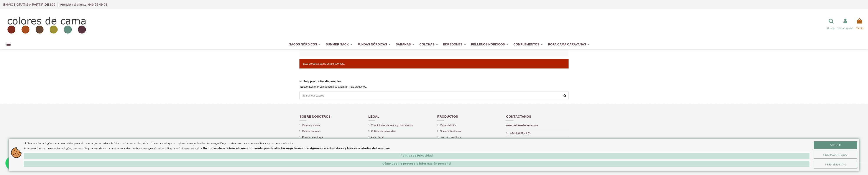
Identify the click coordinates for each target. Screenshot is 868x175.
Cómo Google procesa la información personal (417, 164)
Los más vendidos (450, 137)
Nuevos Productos (450, 131)
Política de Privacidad (417, 156)
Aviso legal (377, 137)
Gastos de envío (312, 131)
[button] (528, 44)
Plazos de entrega (313, 137)
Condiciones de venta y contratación (392, 125)
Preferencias (836, 164)
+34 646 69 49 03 (520, 133)
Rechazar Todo (835, 155)
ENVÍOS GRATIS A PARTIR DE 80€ (30, 4)
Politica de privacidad (383, 131)
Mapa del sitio (448, 125)
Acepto (836, 145)
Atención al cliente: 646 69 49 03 (84, 4)
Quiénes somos (311, 125)
